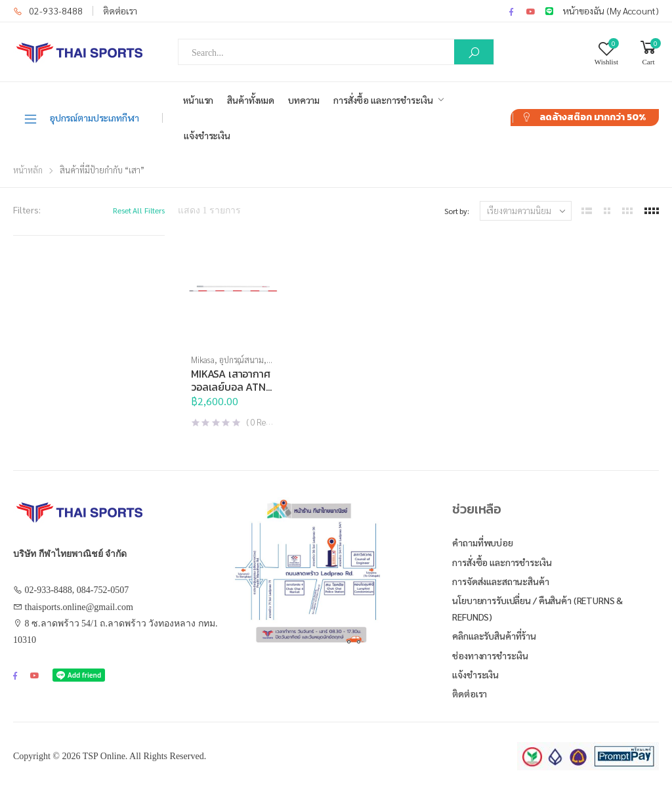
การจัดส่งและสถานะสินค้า (500, 581)
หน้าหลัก (28, 170)
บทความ (304, 100)
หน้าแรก (198, 100)
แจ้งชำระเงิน (207, 135)
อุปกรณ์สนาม (241, 360)
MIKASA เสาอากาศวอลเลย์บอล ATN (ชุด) (231, 387)
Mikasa (203, 360)
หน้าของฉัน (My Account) (611, 11)
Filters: (27, 209)
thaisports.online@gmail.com (79, 607)
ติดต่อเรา (120, 11)
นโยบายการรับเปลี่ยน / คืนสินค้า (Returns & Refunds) (537, 608)
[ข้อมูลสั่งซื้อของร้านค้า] (526, 211)
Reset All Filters (139, 210)
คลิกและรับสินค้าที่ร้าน (494, 636)
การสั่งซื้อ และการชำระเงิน (383, 100)
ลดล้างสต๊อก (593, 117)
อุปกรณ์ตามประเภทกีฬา (81, 118)
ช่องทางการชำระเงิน (490, 655)
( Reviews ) (267, 422)
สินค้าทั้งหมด (251, 100)
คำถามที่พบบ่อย (483, 542)
